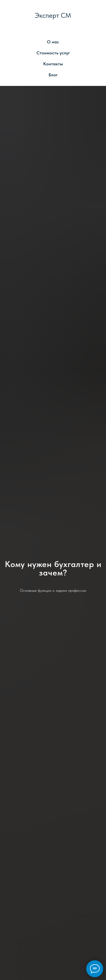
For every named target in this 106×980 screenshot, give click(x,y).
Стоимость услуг (53, 53)
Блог (53, 75)
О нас (53, 42)
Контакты (53, 64)
